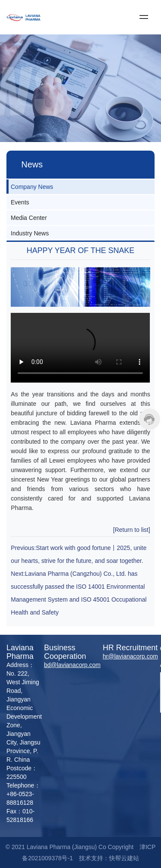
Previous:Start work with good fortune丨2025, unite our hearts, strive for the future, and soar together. (79, 554)
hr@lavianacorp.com (130, 656)
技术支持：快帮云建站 (109, 858)
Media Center (29, 218)
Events (20, 202)
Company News (32, 187)
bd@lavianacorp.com (73, 665)
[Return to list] (131, 530)
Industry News (30, 233)
